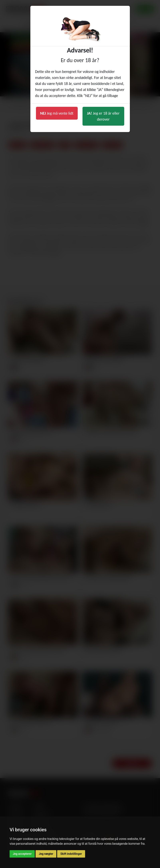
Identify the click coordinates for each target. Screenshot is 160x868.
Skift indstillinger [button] (71, 854)
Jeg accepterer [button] (22, 854)
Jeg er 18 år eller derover (103, 116)
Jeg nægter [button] (46, 854)
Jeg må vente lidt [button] (57, 113)
